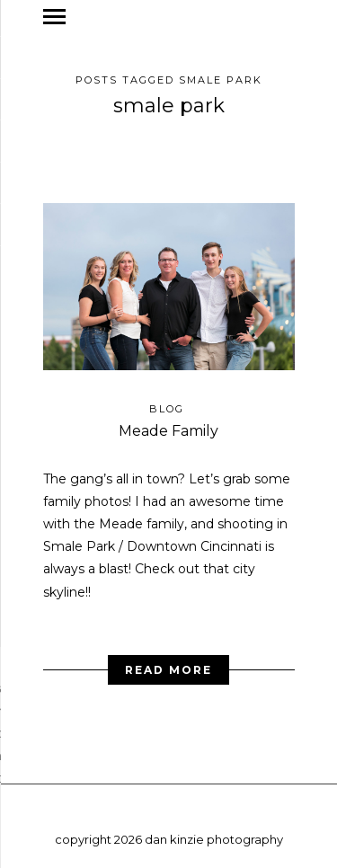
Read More (168, 664)
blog (167, 403)
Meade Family (168, 425)
